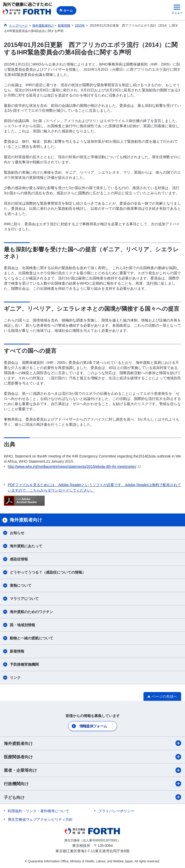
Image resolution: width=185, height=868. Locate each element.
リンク (15, 678)
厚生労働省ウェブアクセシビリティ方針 (40, 819)
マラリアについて (24, 599)
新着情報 (17, 651)
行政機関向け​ (92, 784)
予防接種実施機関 (24, 664)
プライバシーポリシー (116, 811)
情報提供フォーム (93, 726)
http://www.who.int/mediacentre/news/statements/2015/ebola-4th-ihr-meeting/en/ (74, 467)
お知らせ (17, 533)
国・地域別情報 (22, 625)
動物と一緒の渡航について (31, 638)
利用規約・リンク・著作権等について (38, 811)
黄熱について (21, 585)
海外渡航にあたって (26, 546)
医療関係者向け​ (92, 757)
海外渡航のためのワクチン (31, 612)
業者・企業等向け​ (92, 770)
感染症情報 (19, 559)
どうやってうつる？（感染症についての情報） (48, 572)
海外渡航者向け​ (92, 743)
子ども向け (92, 797)
